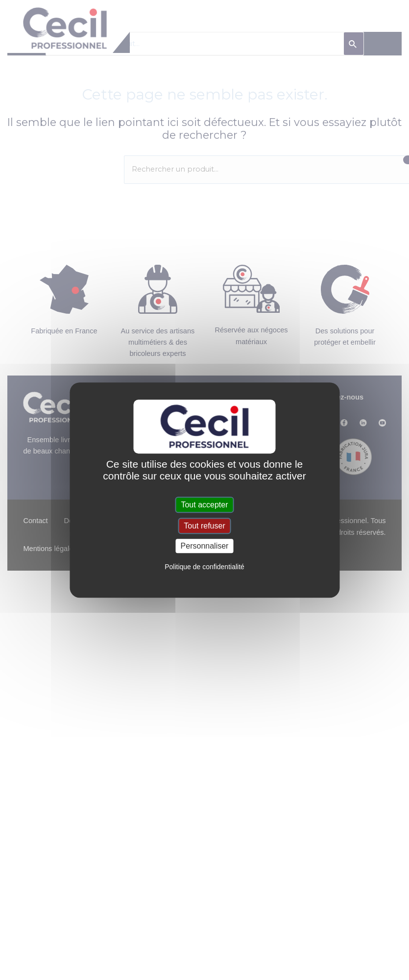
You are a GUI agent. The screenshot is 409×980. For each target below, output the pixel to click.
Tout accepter (204, 505)
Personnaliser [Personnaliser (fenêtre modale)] (205, 546)
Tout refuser (204, 526)
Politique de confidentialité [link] (204, 567)
